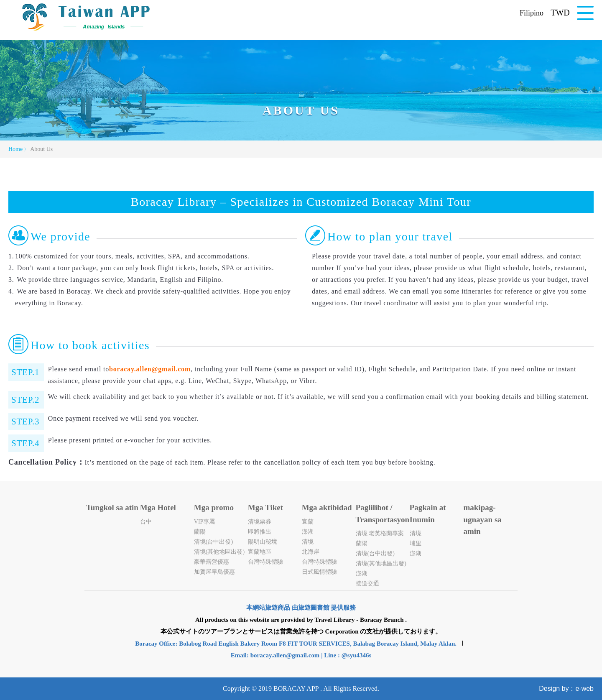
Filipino (532, 13)
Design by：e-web (566, 689)
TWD (560, 13)
